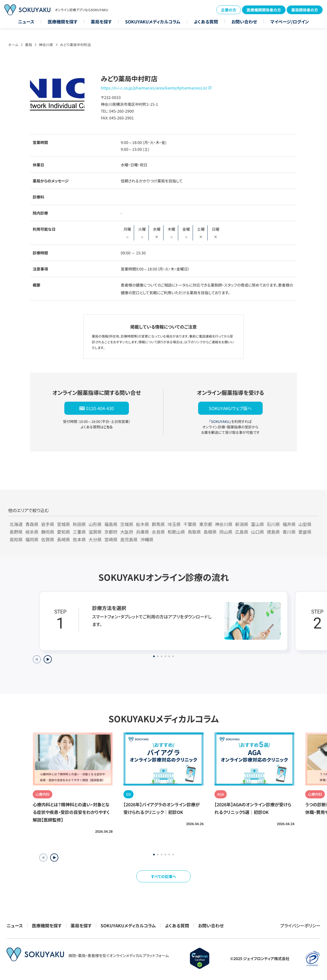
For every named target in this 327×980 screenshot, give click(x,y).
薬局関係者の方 (305, 10)
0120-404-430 (100, 408)
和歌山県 (176, 532)
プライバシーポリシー (300, 925)
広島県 (242, 532)
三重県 (79, 532)
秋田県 (79, 524)
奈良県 (158, 532)
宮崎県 (111, 539)
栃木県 (143, 524)
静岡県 (48, 532)
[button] (54, 858)
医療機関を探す (63, 22)
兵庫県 (143, 532)
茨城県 (127, 524)
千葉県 (190, 524)
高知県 (16, 539)
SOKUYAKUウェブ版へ (230, 408)
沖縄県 (147, 539)
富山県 (258, 524)
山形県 (95, 524)
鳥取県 (194, 532)
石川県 (273, 524)
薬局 (29, 45)
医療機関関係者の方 (264, 10)
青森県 (32, 524)
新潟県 (242, 524)
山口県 (258, 532)
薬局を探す (101, 22)
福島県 (111, 524)
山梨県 (305, 524)
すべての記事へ (164, 876)
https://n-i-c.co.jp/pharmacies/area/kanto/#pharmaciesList (154, 88)
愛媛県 (305, 532)
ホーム (13, 45)
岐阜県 (32, 532)
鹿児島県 (129, 539)
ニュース (26, 22)
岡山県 (226, 532)
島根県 (210, 532)
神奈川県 (46, 45)
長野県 (16, 532)
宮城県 (63, 524)
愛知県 (63, 532)
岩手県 (48, 524)
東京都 (206, 524)
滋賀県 (95, 532)
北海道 (16, 524)
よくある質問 (206, 22)
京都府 (111, 532)
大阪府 (127, 532)
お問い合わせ (244, 22)
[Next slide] (48, 659)
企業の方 (229, 10)
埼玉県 (174, 524)
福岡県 (32, 539)
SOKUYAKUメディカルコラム (153, 22)
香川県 (289, 532)
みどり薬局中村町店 (75, 45)
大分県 (95, 539)
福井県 (289, 524)
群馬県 (158, 524)
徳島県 (273, 532)
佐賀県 (48, 539)
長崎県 (63, 539)
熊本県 (79, 539)
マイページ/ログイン (290, 22)
